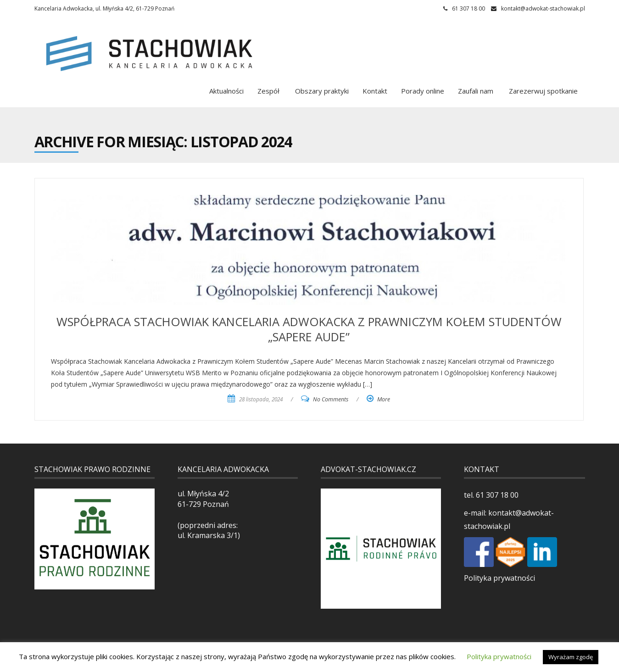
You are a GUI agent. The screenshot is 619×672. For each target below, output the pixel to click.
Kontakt (375, 91)
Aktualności (226, 91)
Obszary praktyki (321, 91)
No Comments (331, 399)
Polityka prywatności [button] (499, 656)
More (384, 399)
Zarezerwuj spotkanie (542, 91)
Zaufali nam (476, 91)
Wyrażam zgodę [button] (571, 657)
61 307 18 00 (496, 495)
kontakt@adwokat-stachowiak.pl (543, 8)
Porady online (423, 91)
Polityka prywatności (499, 578)
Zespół (268, 91)
